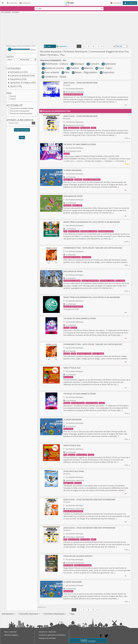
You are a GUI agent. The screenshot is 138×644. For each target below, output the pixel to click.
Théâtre (73, 68)
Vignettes (62, 46)
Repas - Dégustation (85, 72)
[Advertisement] (69, 29)
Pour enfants (50, 72)
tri (114, 46)
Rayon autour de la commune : (19, 46)
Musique (77, 64)
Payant (13, 99)
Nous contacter (10, 632)
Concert (93, 64)
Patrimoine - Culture (55, 64)
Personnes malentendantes (21, 114)
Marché (87, 68)
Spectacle (109, 64)
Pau (73, 614)
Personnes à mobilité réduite (22, 109)
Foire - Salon (104, 68)
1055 (88, 641)
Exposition (107, 72)
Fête (65, 72)
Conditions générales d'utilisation (52, 635)
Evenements (8, 614)
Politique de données (47, 638)
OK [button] (33, 123)
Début (10, 60)
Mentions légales (11, 635)
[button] (22, 131)
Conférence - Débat (54, 77)
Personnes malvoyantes (20, 111)
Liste (48, 46)
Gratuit (13, 97)
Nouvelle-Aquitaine (51, 51)
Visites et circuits (53, 68)
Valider (22, 138)
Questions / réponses (47, 632)
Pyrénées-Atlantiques (76, 51)
